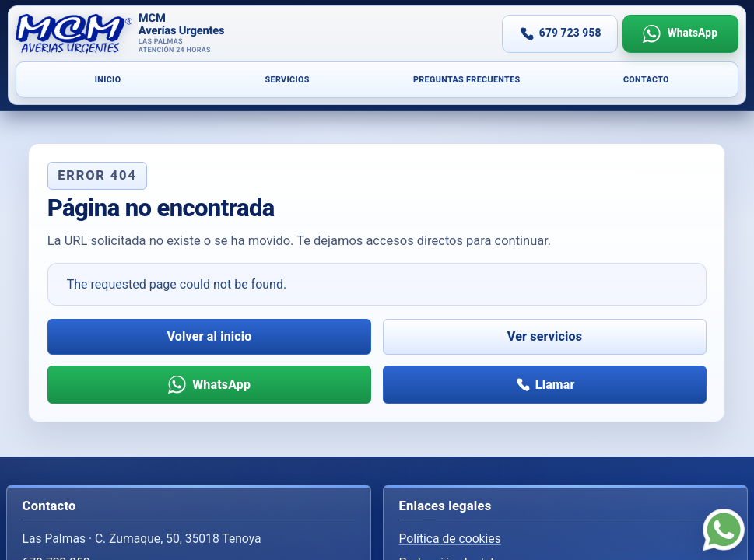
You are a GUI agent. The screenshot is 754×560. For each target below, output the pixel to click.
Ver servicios (545, 336)
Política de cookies (450, 539)
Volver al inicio (210, 336)
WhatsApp (693, 33)
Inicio (108, 80)
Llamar (555, 385)
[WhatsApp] (724, 530)
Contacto (646, 80)
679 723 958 (570, 33)
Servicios (287, 80)
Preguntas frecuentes (467, 80)
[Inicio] (197, 33)
